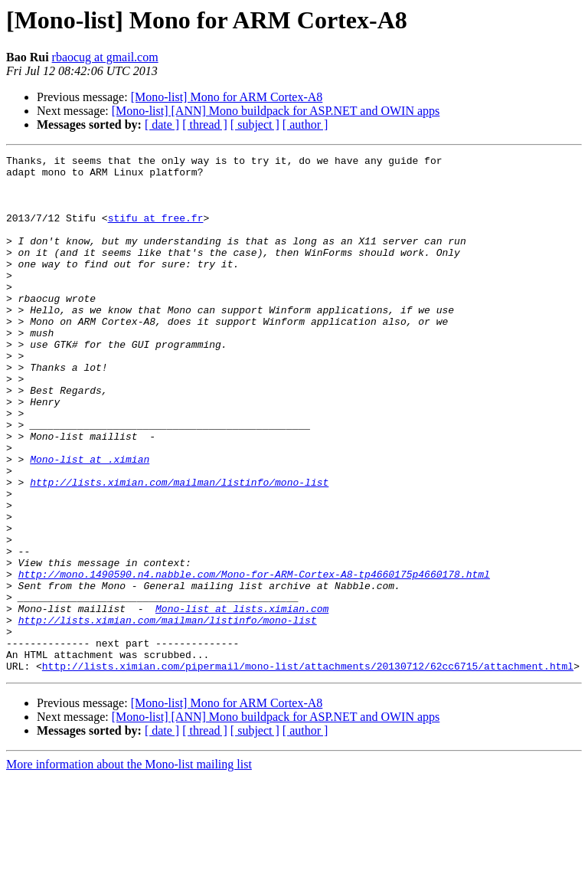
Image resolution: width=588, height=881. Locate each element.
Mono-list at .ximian (90, 521)
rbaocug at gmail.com (105, 57)
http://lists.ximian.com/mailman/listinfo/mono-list (179, 549)
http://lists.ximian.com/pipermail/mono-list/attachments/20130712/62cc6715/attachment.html (308, 769)
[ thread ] (205, 124)
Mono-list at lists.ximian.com (242, 700)
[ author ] (305, 124)
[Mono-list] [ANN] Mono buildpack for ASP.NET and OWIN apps (276, 111)
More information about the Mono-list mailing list (129, 868)
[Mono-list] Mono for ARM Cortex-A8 (227, 97)
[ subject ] (255, 124)
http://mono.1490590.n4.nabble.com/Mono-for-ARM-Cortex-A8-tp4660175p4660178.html (254, 659)
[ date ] (162, 124)
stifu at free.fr (156, 231)
